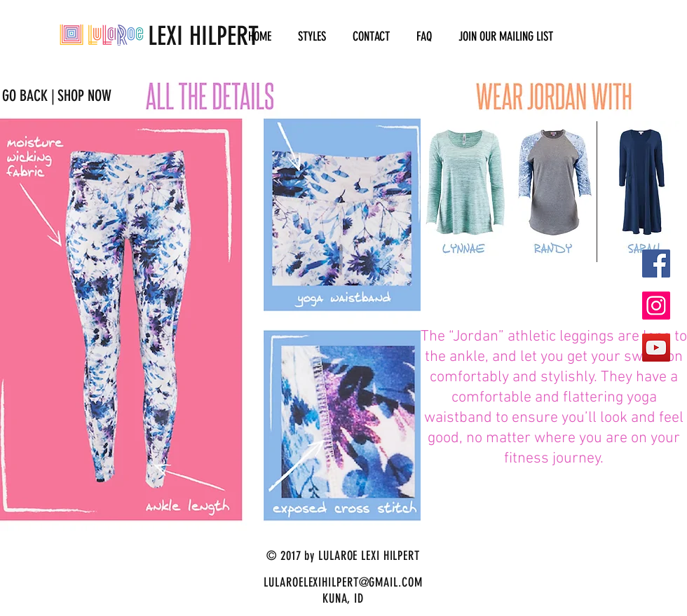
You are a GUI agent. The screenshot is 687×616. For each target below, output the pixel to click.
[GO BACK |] (28, 96)
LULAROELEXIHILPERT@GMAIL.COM (343, 582)
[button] (312, 37)
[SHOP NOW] (84, 96)
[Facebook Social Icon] (656, 263)
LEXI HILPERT (159, 36)
